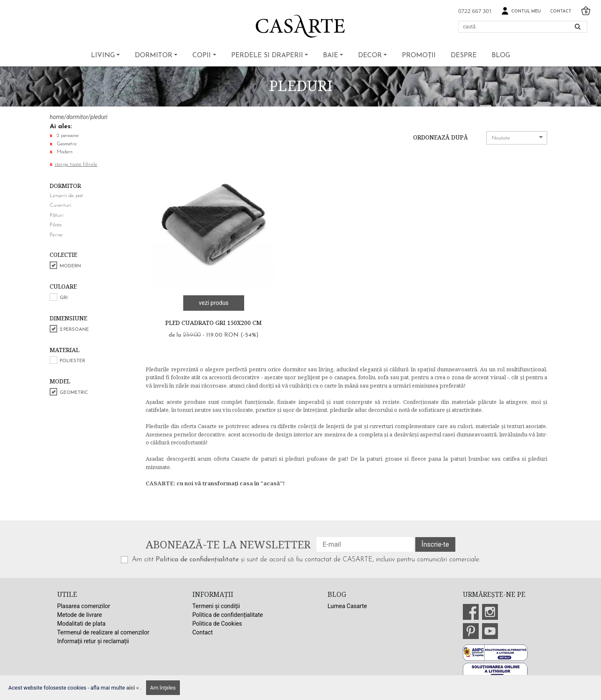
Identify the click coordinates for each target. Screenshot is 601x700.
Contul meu (521, 11)
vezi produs (213, 303)
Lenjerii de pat (66, 196)
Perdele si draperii (267, 56)
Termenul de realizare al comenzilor (103, 632)
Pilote (56, 225)
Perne (56, 235)
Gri (64, 298)
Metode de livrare (80, 615)
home (57, 117)
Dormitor (154, 56)
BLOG (501, 56)
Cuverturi (61, 205)
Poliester (72, 361)
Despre (464, 56)
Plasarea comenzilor (84, 606)
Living (103, 56)
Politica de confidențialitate (197, 560)
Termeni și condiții (216, 606)
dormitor (77, 117)
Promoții (419, 56)
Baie (331, 56)
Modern (70, 266)
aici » (134, 688)
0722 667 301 (475, 11)
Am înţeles (163, 688)
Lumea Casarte (347, 606)
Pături (57, 215)
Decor (370, 56)
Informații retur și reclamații (93, 641)
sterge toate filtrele (76, 164)
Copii (202, 56)
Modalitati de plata (81, 624)
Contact (561, 11)
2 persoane (74, 330)
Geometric (74, 393)
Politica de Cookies (217, 624)
